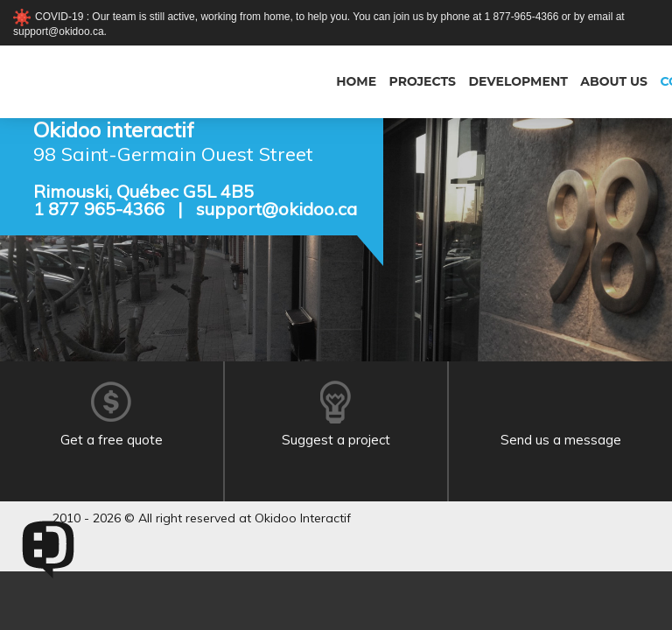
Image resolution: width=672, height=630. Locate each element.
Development (518, 81)
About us (614, 81)
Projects (423, 81)
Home (356, 81)
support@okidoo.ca (276, 209)
